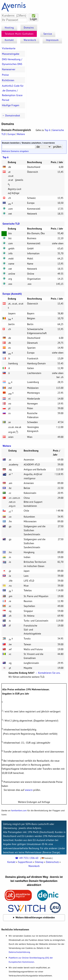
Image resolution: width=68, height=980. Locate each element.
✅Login (33, 17)
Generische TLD (11, 224)
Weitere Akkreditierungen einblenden (35, 918)
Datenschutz (52, 862)
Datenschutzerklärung (19, 952)
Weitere (21, 134)
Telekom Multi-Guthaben (19, 34)
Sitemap (39, 862)
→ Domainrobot (11, 115)
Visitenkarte (9, 48)
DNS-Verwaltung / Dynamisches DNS (12, 62)
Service (48, 34)
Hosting (9, 28)
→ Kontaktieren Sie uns (47, 673)
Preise (5, 75)
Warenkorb (30, 40)
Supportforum (25, 862)
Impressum (52, 40)
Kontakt (9, 40)
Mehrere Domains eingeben (15, 151)
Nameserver (9, 69)
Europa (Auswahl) (12, 294)
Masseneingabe (11, 54)
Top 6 (47, 130)
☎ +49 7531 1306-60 (27, 858)
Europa (11, 134)
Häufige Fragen (11, 105)
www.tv (29, 790)
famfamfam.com (19, 810)
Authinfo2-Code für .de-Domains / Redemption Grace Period (13, 93)
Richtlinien (8, 80)
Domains (29, 28)
